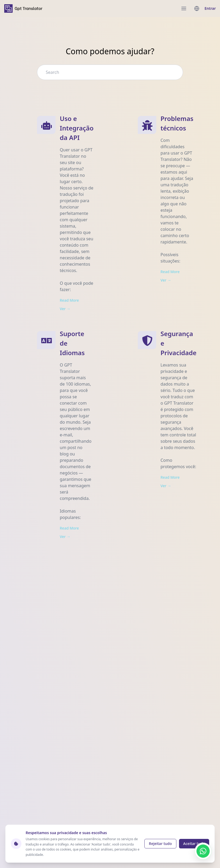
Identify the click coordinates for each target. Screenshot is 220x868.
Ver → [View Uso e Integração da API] (65, 309)
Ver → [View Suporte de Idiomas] (65, 537)
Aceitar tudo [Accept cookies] (194, 844)
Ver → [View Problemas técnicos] (166, 280)
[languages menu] (197, 8)
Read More (69, 300)
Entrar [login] (210, 8)
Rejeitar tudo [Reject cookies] (160, 844)
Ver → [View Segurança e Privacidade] (166, 486)
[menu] (184, 8)
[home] (23, 8)
